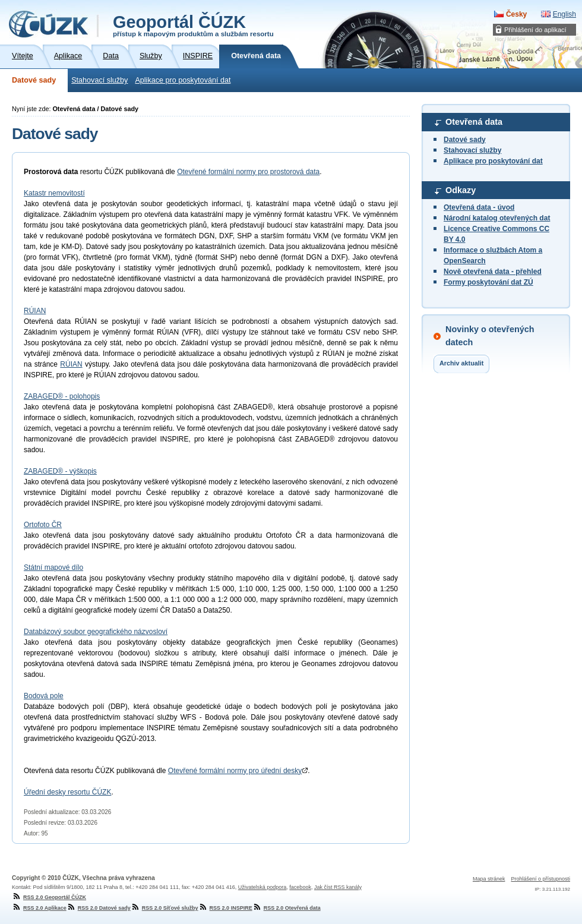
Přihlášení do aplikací (535, 30)
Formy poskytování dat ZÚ (488, 282)
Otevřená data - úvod (479, 207)
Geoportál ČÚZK (193, 25)
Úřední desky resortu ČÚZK (67, 792)
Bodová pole (44, 696)
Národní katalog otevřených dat (497, 218)
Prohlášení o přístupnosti (540, 879)
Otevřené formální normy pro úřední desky (238, 771)
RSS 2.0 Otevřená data (287, 908)
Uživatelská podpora (262, 887)
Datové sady (34, 80)
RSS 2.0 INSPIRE (225, 908)
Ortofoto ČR (43, 525)
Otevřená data (474, 122)
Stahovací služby (99, 80)
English (564, 14)
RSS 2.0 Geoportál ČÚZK (49, 897)
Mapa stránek (489, 879)
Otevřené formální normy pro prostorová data (248, 172)
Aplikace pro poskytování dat (183, 80)
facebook (300, 887)
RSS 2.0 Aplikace (39, 908)
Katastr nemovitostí (54, 193)
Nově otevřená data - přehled (493, 272)
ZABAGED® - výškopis (60, 471)
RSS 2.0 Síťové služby (165, 908)
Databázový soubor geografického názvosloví (96, 632)
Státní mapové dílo (53, 567)
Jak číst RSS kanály (338, 887)
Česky (516, 14)
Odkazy (461, 190)
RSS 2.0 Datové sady (99, 908)
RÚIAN (35, 311)
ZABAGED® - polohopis (62, 396)
